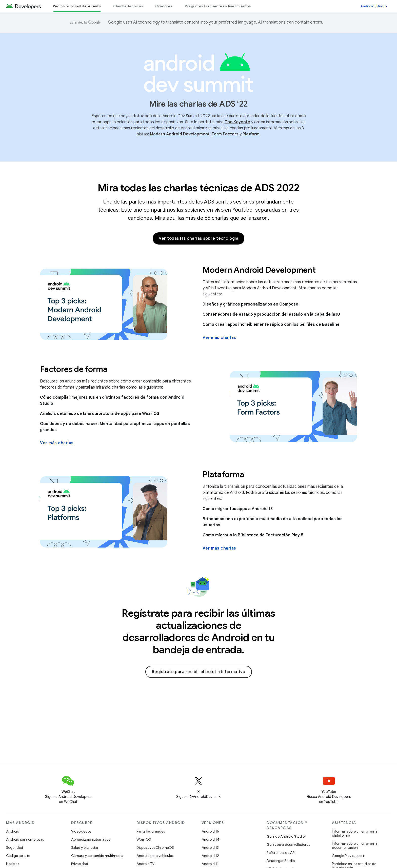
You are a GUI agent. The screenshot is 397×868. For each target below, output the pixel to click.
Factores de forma (74, 369)
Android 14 (210, 839)
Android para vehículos (155, 856)
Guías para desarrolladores (288, 844)
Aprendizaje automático (91, 839)
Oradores (164, 6)
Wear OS (144, 839)
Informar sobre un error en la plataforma (355, 833)
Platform (251, 134)
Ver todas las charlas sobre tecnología (198, 238)
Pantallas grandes (151, 831)
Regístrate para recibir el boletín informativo (199, 672)
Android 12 (210, 856)
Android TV (145, 864)
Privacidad (80, 864)
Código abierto (18, 856)
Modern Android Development (180, 134)
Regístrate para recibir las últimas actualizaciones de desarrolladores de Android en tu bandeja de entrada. (198, 631)
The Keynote (237, 122)
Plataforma (223, 474)
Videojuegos (81, 831)
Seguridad (15, 847)
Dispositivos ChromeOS (155, 847)
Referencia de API (281, 853)
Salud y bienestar (85, 847)
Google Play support (348, 856)
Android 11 (210, 864)
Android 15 (210, 831)
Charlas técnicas (128, 6)
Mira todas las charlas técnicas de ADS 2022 (199, 188)
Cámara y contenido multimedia (97, 856)
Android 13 (210, 847)
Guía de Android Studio (286, 836)
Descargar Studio (281, 861)
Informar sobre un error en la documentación (355, 845)
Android (13, 831)
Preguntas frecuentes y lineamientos (218, 6)
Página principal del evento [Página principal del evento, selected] (77, 6)
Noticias (13, 864)
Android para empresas (25, 839)
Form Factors (225, 134)
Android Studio (374, 6)
